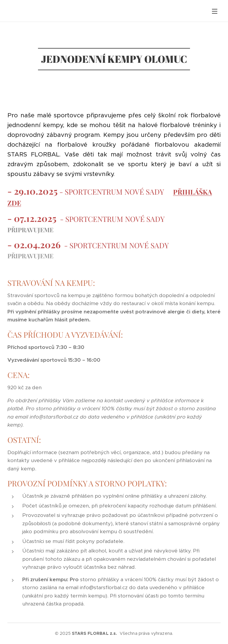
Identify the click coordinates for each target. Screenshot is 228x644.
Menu (215, 11)
